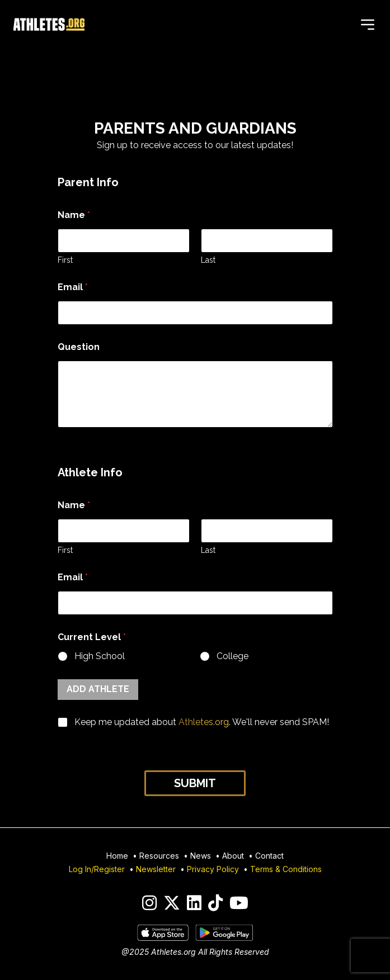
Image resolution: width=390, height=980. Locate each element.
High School (100, 656)
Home (117, 856)
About (233, 856)
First (65, 260)
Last (208, 260)
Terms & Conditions (286, 869)
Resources (159, 856)
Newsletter (156, 869)
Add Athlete (98, 689)
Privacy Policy (213, 869)
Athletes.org (204, 722)
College (232, 656)
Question (79, 347)
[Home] (49, 25)
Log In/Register (97, 869)
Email (73, 287)
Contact (269, 856)
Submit (195, 783)
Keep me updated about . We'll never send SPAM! (202, 722)
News (201, 856)
